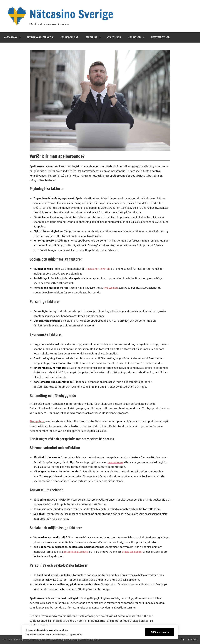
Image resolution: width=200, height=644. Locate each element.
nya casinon (111, 287)
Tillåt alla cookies (160, 632)
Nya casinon (114, 37)
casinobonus (116, 462)
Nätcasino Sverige (71, 14)
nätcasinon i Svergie (98, 269)
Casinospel (137, 37)
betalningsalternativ (76, 551)
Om (183, 639)
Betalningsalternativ (40, 37)
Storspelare (37, 421)
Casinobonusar (69, 37)
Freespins (93, 37)
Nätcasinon (12, 37)
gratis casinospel (132, 551)
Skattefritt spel (161, 37)
